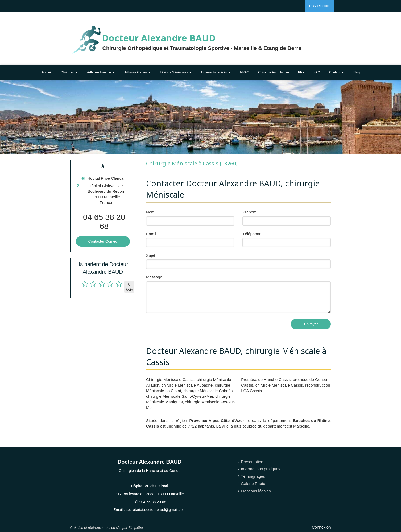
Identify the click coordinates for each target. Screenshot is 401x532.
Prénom (249, 212)
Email (151, 234)
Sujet (151, 255)
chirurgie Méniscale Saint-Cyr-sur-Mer (180, 396)
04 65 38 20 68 (104, 222)
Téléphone (252, 234)
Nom (150, 212)
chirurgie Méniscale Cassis (279, 385)
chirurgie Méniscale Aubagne (187, 385)
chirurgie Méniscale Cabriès (208, 391)
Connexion (321, 527)
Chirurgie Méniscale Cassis (170, 380)
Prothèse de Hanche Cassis (266, 380)
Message (154, 277)
